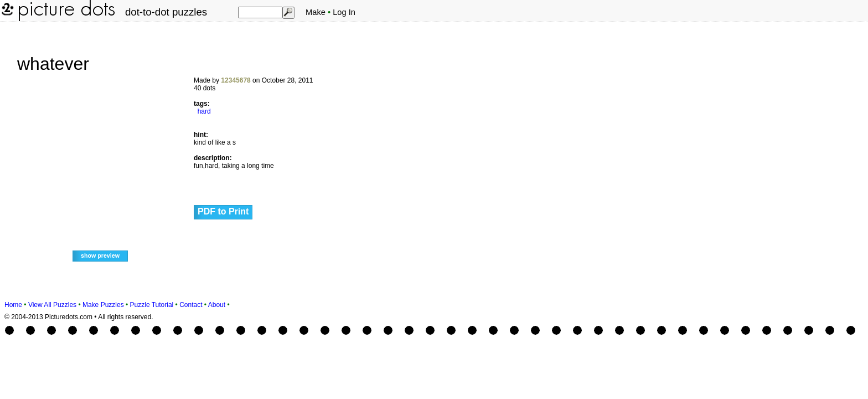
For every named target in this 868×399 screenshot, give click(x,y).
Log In (344, 12)
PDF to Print (223, 211)
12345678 (236, 80)
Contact (191, 305)
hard (204, 111)
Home (13, 305)
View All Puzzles (52, 305)
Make (316, 12)
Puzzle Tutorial (152, 305)
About (217, 305)
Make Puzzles (103, 305)
